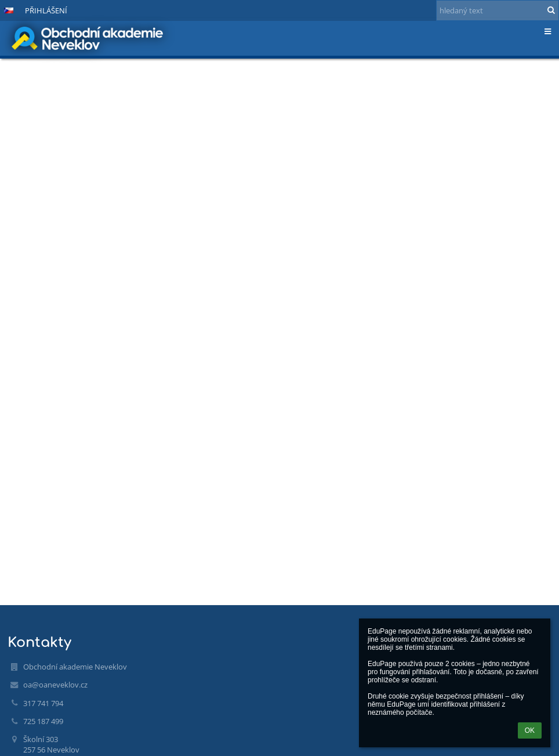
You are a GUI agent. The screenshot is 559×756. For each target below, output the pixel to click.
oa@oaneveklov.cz (55, 685)
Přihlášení (46, 10)
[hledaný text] (498, 10)
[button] (9, 10)
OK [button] (530, 730)
